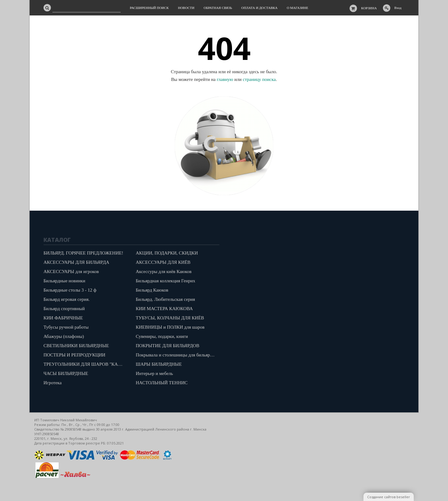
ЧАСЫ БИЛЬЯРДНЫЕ (66, 373)
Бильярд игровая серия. (67, 299)
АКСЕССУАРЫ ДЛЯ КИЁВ (163, 262)
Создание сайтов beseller (389, 497)
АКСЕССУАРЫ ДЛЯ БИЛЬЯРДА (76, 262)
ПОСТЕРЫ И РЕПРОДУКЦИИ (74, 355)
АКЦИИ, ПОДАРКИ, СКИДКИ (167, 253)
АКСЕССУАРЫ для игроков (71, 272)
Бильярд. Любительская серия (165, 299)
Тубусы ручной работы (66, 327)
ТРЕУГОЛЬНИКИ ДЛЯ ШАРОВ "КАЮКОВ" (85, 364)
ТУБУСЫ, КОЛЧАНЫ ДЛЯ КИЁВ (170, 318)
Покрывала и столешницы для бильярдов (176, 355)
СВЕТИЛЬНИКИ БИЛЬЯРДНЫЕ (76, 346)
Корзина (369, 8)
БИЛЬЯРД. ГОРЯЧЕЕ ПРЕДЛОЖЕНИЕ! (83, 253)
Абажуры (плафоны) (64, 336)
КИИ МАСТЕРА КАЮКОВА (164, 309)
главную (225, 79)
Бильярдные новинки (64, 281)
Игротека (53, 383)
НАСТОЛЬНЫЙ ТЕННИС (162, 383)
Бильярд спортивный (64, 309)
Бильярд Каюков (152, 290)
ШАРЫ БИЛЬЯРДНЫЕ (159, 364)
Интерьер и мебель (154, 373)
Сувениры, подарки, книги (162, 336)
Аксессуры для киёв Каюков (164, 272)
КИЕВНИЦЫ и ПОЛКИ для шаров (170, 327)
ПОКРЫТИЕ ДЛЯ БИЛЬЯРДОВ (168, 346)
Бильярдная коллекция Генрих (166, 281)
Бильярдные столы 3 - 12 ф (70, 290)
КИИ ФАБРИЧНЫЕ (63, 318)
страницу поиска (259, 79)
